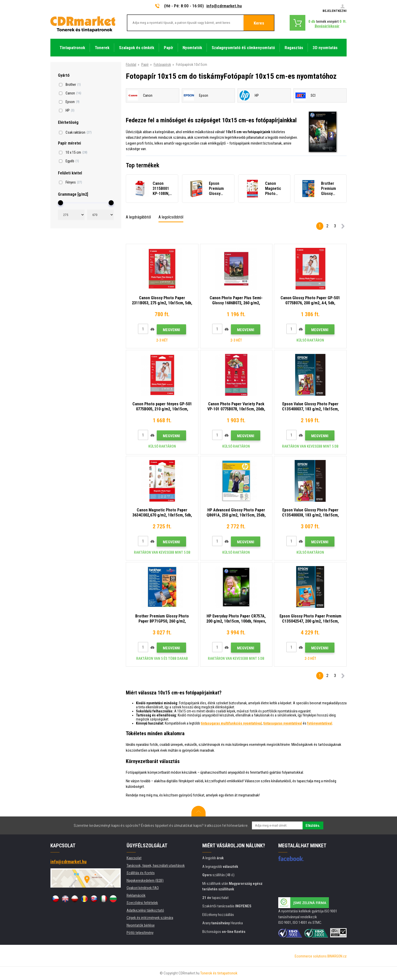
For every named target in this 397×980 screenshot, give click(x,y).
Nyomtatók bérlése (141, 925)
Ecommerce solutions (311, 956)
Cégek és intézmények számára (150, 918)
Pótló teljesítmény (140, 933)
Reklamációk (136, 895)
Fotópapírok (162, 65)
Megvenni (171, 330)
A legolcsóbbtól (171, 217)
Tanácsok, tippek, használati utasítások (156, 866)
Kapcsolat (134, 858)
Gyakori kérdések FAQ (143, 888)
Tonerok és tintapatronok (219, 973)
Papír (145, 65)
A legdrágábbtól (138, 217)
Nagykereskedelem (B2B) (145, 881)
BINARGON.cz (337, 956)
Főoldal (131, 65)
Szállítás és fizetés (141, 873)
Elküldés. (313, 826)
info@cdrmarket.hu (224, 6)
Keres (259, 23)
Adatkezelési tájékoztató (145, 910)
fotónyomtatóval (320, 723)
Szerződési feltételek (142, 903)
